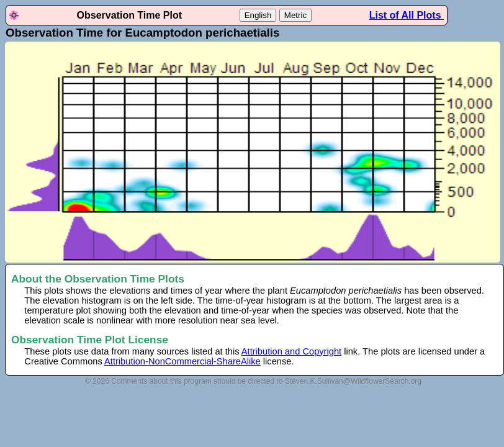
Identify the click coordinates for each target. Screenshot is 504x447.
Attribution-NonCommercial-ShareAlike (182, 361)
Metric (295, 15)
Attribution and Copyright (291, 351)
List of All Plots (407, 15)
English (258, 15)
